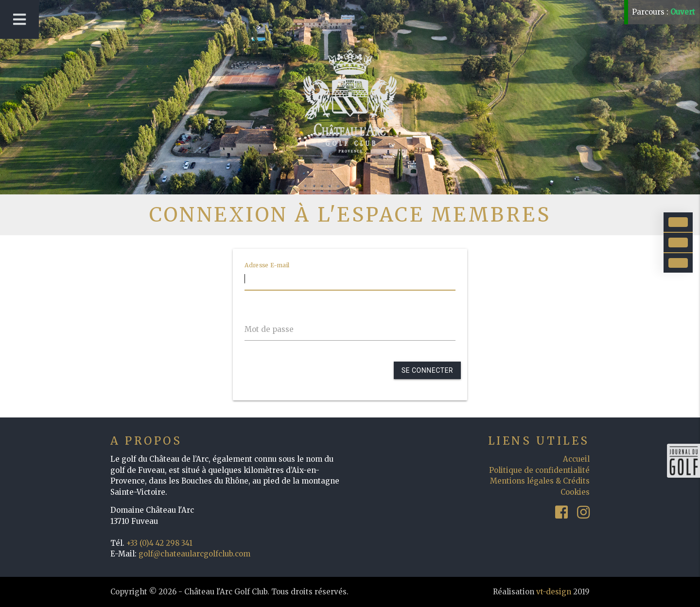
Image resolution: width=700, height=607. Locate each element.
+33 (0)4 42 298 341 (159, 543)
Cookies (575, 492)
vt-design (554, 592)
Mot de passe (269, 329)
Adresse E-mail (267, 265)
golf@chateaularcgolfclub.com (194, 554)
